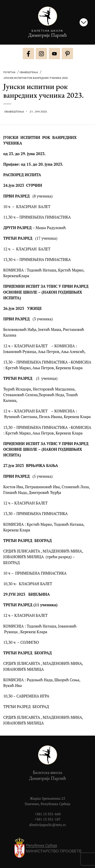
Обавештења (29, 72)
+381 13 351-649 (48, 814)
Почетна (9, 72)
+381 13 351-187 (48, 819)
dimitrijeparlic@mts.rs (47, 825)
